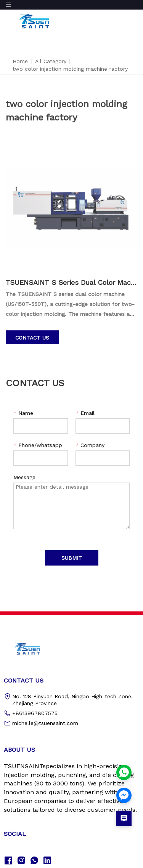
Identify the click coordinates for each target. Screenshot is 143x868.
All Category (51, 61)
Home (20, 61)
